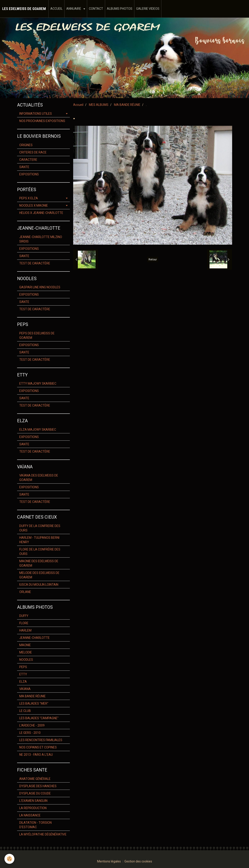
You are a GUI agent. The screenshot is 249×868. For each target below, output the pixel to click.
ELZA (23, 682)
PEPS (23, 667)
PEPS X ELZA (29, 198)
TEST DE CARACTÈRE (35, 263)
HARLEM (25, 630)
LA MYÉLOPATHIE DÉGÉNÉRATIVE (43, 834)
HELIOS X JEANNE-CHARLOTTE (41, 213)
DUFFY (24, 616)
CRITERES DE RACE (33, 152)
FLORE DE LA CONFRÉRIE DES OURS (40, 552)
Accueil (78, 105)
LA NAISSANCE (30, 815)
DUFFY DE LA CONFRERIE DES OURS (40, 528)
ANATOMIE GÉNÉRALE (35, 779)
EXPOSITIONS (29, 174)
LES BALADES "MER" (34, 703)
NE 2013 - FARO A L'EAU (36, 755)
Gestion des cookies (138, 861)
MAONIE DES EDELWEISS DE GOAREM (39, 563)
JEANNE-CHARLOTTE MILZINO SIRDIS (41, 239)
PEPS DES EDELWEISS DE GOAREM (37, 335)
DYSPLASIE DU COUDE (35, 793)
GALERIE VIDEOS (148, 9)
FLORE (24, 623)
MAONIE (25, 645)
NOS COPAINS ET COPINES (38, 747)
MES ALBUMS (99, 105)
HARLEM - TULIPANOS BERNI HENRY (39, 540)
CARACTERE (28, 160)
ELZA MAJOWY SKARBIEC (38, 430)
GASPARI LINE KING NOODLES (40, 287)
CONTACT (96, 9)
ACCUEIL (56, 9)
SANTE (24, 167)
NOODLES (26, 660)
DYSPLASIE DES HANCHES (38, 786)
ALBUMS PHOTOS (120, 9)
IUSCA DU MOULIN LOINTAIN (39, 585)
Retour (153, 260)
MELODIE (26, 652)
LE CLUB (25, 711)
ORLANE (25, 592)
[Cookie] (9, 859)
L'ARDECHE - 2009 (32, 725)
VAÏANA (25, 689)
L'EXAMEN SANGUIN (33, 801)
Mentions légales (109, 861)
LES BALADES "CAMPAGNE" (39, 718)
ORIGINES (26, 145)
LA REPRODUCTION (33, 808)
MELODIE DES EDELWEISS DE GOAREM (39, 575)
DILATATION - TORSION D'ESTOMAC (35, 825)
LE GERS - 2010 (30, 733)
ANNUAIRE (74, 9)
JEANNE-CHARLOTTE (34, 638)
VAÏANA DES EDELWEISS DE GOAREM (39, 478)
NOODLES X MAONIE (34, 205)
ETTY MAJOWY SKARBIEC (38, 384)
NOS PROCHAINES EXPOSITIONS (42, 121)
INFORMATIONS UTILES (36, 114)
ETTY (23, 674)
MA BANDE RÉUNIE (127, 105)
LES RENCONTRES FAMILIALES (41, 740)
